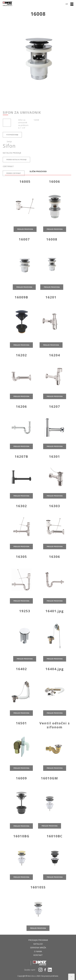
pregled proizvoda (25, 240)
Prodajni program (38, 940)
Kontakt (38, 955)
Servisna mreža (38, 948)
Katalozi (38, 944)
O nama (38, 951)
